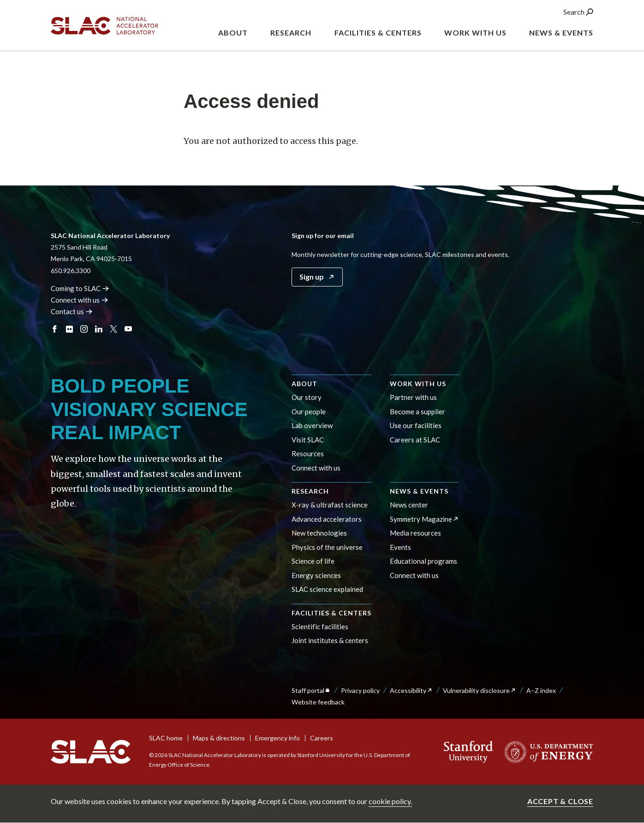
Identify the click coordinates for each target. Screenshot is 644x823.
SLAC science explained (327, 589)
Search (578, 13)
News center (409, 505)
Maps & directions (219, 738)
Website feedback (318, 702)
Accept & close (560, 801)
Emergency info (277, 738)
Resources (308, 453)
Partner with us (413, 397)
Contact (72, 311)
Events (400, 547)
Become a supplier (417, 411)
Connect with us (316, 468)
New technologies (319, 533)
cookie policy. (390, 801)
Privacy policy (360, 690)
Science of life (313, 561)
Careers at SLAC (415, 440)
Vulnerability (480, 690)
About (304, 384)
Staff (311, 690)
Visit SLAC (308, 440)
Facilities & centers (331, 613)
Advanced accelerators (327, 519)
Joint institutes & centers (330, 640)
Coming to (80, 288)
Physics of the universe (327, 547)
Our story (307, 397)
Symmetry (424, 519)
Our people (309, 411)
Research (310, 491)
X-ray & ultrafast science (330, 505)
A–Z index (541, 690)
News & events (419, 491)
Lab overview (312, 425)
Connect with (80, 300)
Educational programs (423, 561)
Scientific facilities (320, 626)
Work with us (418, 384)
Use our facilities (416, 425)
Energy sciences (316, 575)
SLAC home (166, 738)
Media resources (415, 533)
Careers (322, 738)
